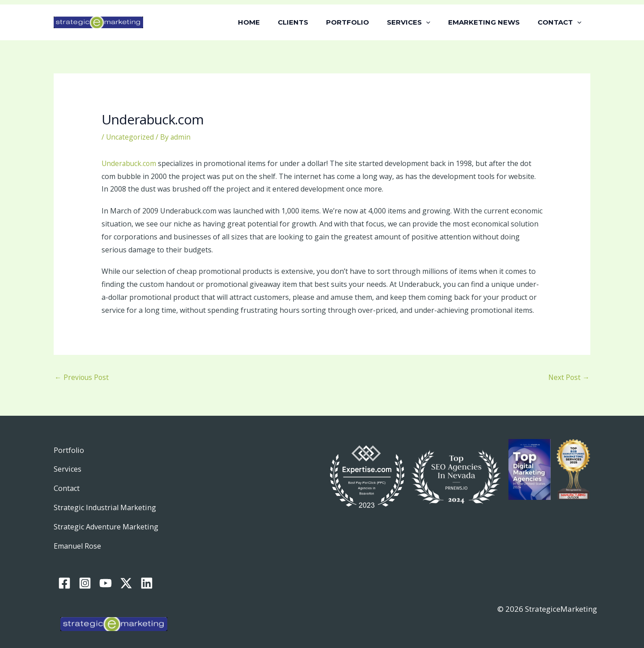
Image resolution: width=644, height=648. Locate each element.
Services (68, 469)
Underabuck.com (130, 163)
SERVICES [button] (420, 22)
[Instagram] (85, 572)
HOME (273, 22)
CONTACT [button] (562, 22)
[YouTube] (106, 572)
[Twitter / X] (126, 572)
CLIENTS (313, 22)
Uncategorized (131, 137)
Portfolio (69, 451)
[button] (437, 22)
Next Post (568, 378)
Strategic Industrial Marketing (107, 504)
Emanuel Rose (79, 538)
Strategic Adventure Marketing (108, 521)
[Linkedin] (147, 572)
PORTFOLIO (363, 22)
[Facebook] (64, 572)
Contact (67, 486)
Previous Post (82, 378)
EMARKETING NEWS (491, 22)
